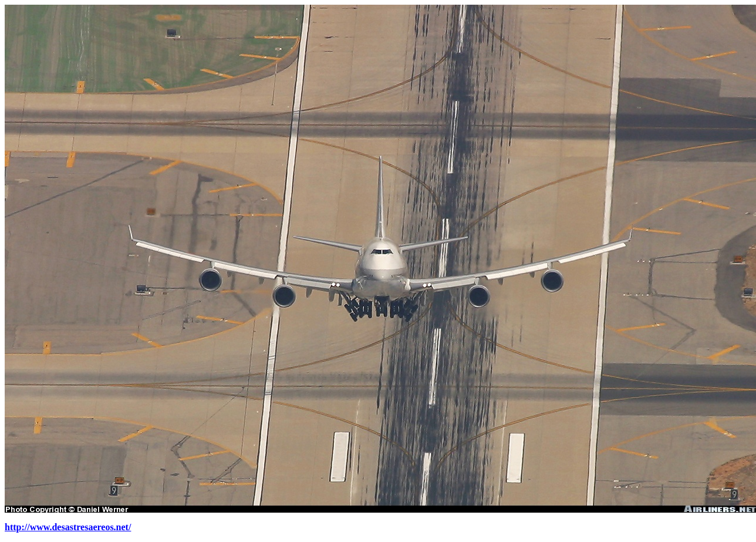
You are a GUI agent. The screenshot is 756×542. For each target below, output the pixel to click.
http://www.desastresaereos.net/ (68, 527)
